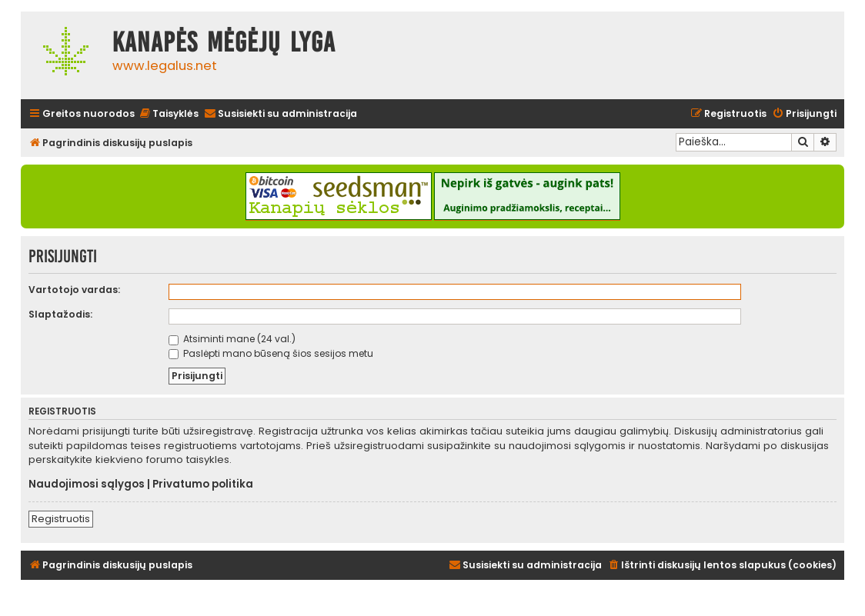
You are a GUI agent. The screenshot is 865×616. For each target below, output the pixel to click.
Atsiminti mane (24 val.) (232, 339)
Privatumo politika (203, 484)
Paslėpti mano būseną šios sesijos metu (271, 353)
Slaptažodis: (60, 314)
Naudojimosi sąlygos (87, 484)
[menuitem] (169, 114)
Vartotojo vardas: (74, 290)
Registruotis (61, 519)
